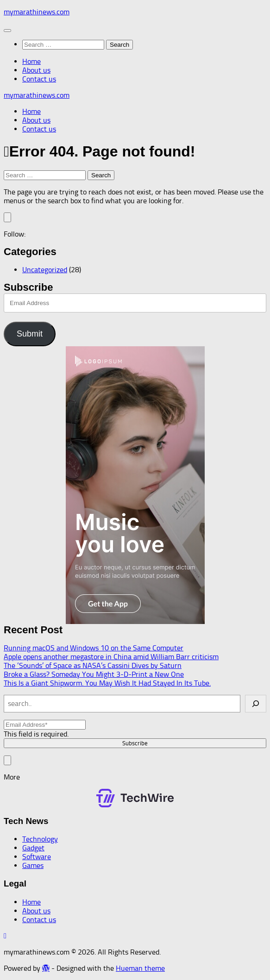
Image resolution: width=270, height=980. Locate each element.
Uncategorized (45, 270)
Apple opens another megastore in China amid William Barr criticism (111, 657)
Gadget (33, 848)
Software (37, 857)
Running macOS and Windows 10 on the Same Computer (94, 648)
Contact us (39, 79)
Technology (40, 839)
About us (36, 70)
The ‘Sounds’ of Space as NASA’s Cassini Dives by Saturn (93, 665)
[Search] (256, 704)
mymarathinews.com (37, 12)
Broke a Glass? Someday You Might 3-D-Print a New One (94, 674)
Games (33, 865)
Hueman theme (140, 968)
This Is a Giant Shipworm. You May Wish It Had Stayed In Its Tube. (107, 683)
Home (31, 61)
